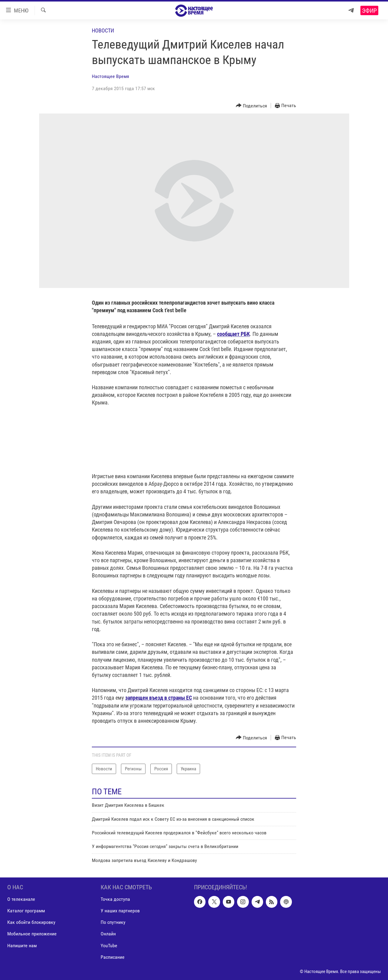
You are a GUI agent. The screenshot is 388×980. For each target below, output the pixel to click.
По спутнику (113, 923)
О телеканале (21, 899)
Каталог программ (26, 911)
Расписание (113, 957)
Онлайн (108, 934)
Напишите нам (22, 946)
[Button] (252, 106)
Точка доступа (115, 899)
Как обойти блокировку (31, 923)
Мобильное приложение (32, 934)
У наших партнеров (120, 911)
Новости (103, 30)
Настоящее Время (110, 76)
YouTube (109, 946)
